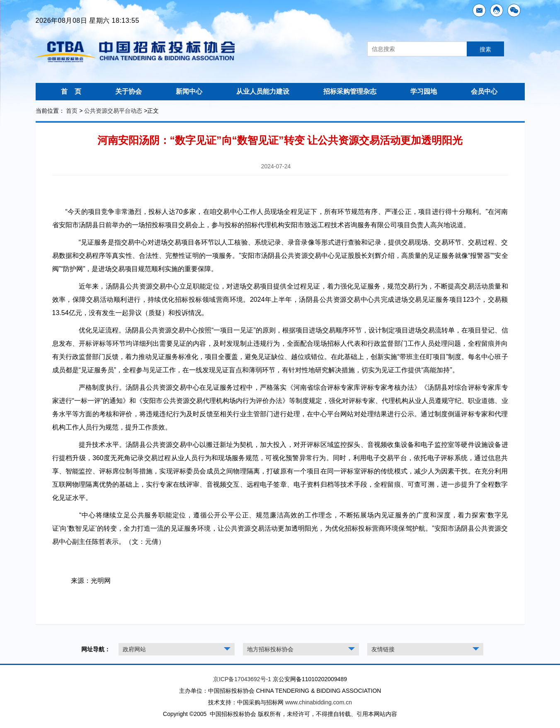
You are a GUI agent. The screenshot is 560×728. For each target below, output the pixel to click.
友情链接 (383, 649)
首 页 (71, 91)
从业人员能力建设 (263, 91)
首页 (72, 111)
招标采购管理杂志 (350, 91)
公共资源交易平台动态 (113, 111)
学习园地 (424, 91)
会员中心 (484, 91)
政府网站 (134, 649)
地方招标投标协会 (270, 649)
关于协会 (128, 91)
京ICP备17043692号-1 (242, 679)
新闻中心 (189, 91)
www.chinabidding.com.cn (319, 702)
